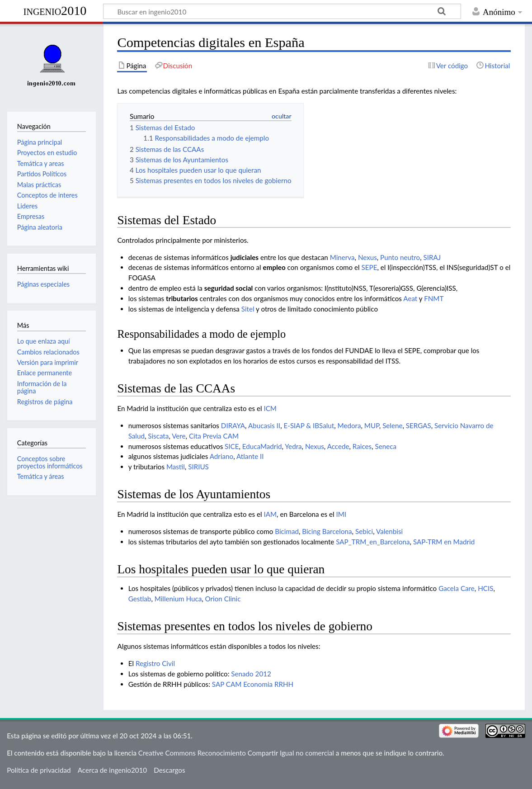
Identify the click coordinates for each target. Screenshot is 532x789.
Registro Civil (155, 663)
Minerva (342, 257)
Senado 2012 (251, 674)
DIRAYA (233, 425)
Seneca (386, 446)
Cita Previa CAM (214, 436)
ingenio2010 (55, 11)
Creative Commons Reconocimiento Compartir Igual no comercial (236, 753)
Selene (392, 425)
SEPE (370, 267)
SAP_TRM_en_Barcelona (373, 542)
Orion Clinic (223, 599)
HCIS (485, 588)
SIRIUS (198, 467)
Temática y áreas (41, 476)
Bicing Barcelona (327, 531)
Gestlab (140, 599)
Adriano (221, 456)
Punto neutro (400, 257)
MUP (372, 425)
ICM (270, 408)
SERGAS (419, 425)
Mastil (176, 467)
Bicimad (287, 531)
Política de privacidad (39, 770)
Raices (362, 446)
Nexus (367, 257)
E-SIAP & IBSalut (309, 425)
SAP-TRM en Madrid (444, 542)
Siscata (158, 436)
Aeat (410, 298)
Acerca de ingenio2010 (112, 770)
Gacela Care (457, 588)
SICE (232, 446)
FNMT (434, 298)
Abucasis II (264, 425)
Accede (338, 446)
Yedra (293, 446)
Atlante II (250, 456)
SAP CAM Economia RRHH (253, 684)
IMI (341, 514)
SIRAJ (432, 257)
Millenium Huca (178, 599)
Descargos (169, 770)
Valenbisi (389, 531)
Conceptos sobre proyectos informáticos (50, 462)
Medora (349, 425)
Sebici (364, 531)
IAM (270, 514)
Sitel (248, 309)
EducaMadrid (262, 446)
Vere (179, 436)
